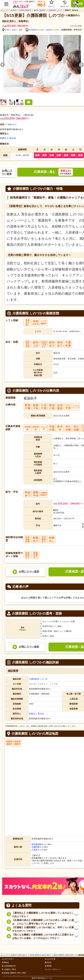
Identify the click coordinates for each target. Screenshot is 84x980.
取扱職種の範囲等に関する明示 (14, 973)
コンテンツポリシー (53, 969)
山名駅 (35, 850)
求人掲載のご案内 (9, 969)
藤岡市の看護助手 (40, 10)
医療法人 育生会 (8, 138)
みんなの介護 (50, 959)
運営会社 (48, 963)
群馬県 (7, 30)
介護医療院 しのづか (55, 10)
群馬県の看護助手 (25, 10)
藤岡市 (14, 30)
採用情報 (48, 966)
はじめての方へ (8, 959)
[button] (6, 3)
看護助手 (14, 10)
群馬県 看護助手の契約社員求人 (40, 955)
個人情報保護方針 (9, 966)
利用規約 (5, 963)
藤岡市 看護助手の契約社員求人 (64, 955)
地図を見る (11, 124)
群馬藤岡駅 (33, 30)
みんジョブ (5, 10)
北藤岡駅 (48, 30)
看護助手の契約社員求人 (19, 955)
